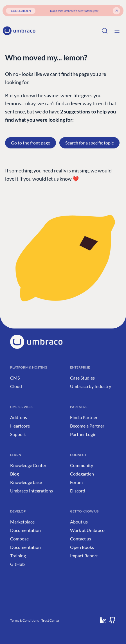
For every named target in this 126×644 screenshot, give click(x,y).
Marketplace (22, 522)
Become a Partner (87, 426)
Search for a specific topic (89, 143)
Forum (76, 482)
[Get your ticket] (116, 11)
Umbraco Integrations (31, 491)
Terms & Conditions (24, 620)
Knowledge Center (28, 465)
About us (79, 522)
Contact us (81, 539)
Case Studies (82, 378)
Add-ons (19, 417)
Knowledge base (26, 482)
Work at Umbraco (87, 530)
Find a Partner (84, 417)
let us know (60, 179)
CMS (15, 378)
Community (82, 465)
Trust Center (50, 620)
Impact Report (84, 556)
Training (18, 556)
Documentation (25, 530)
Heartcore (20, 426)
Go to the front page (31, 143)
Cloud (16, 386)
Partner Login (83, 434)
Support (18, 434)
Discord (78, 491)
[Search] (105, 31)
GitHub (17, 564)
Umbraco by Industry (91, 386)
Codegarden (82, 474)
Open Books (82, 547)
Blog (14, 474)
